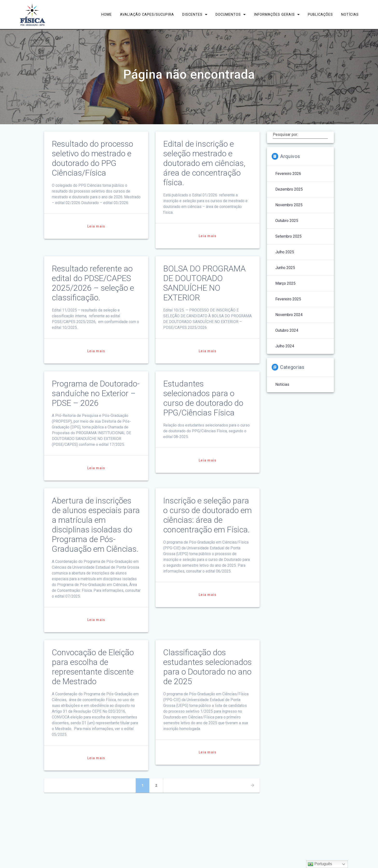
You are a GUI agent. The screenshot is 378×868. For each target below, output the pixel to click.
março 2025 (285, 283)
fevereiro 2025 (288, 299)
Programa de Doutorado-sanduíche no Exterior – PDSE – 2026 (96, 393)
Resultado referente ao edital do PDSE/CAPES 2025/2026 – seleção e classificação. (93, 283)
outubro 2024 (287, 330)
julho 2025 (285, 252)
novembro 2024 (289, 315)
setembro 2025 (288, 236)
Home (107, 14)
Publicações (320, 14)
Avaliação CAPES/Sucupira (147, 14)
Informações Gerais (274, 14)
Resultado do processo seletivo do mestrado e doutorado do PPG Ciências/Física (92, 158)
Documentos (228, 14)
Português (320, 864)
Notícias (350, 14)
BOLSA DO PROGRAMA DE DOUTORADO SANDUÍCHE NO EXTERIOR (204, 283)
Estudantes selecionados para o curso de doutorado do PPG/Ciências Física (203, 398)
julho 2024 (285, 346)
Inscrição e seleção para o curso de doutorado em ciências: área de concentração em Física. (207, 515)
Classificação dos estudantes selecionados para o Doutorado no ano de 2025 (207, 667)
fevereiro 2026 (288, 174)
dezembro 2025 (289, 189)
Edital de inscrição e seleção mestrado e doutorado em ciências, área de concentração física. (204, 163)
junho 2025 (285, 268)
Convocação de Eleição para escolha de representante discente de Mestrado (93, 667)
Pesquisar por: (285, 135)
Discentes (192, 14)
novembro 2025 (289, 205)
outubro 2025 (287, 221)
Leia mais (96, 226)
